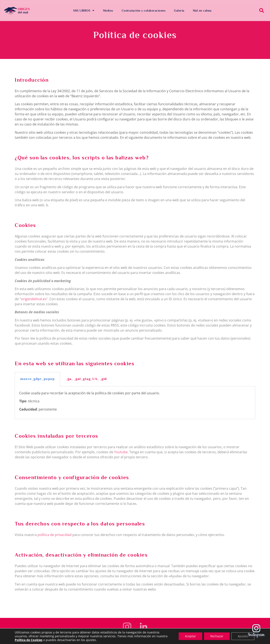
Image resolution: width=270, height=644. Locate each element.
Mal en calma (202, 11)
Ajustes (243, 636)
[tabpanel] (135, 403)
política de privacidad (55, 535)
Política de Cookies (29, 640)
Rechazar (217, 636)
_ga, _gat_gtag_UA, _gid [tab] (86, 379)
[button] (262, 11)
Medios (108, 11)
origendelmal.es (34, 299)
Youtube (121, 452)
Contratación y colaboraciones (144, 11)
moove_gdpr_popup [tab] (37, 379)
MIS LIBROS (84, 11)
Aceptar (190, 636)
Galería (179, 11)
